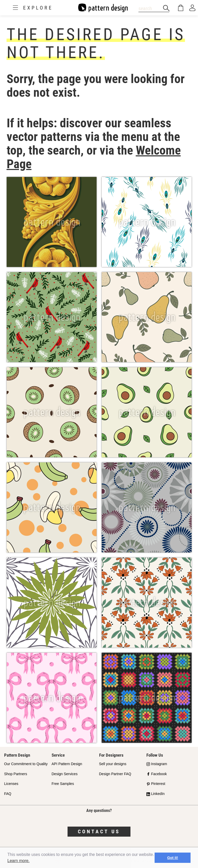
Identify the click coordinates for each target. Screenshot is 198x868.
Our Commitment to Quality (26, 764)
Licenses (11, 784)
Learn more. (18, 861)
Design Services (65, 774)
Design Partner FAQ (115, 774)
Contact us (99, 831)
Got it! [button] (173, 858)
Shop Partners (16, 774)
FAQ (8, 794)
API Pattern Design (67, 764)
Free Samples (63, 784)
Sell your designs (113, 764)
